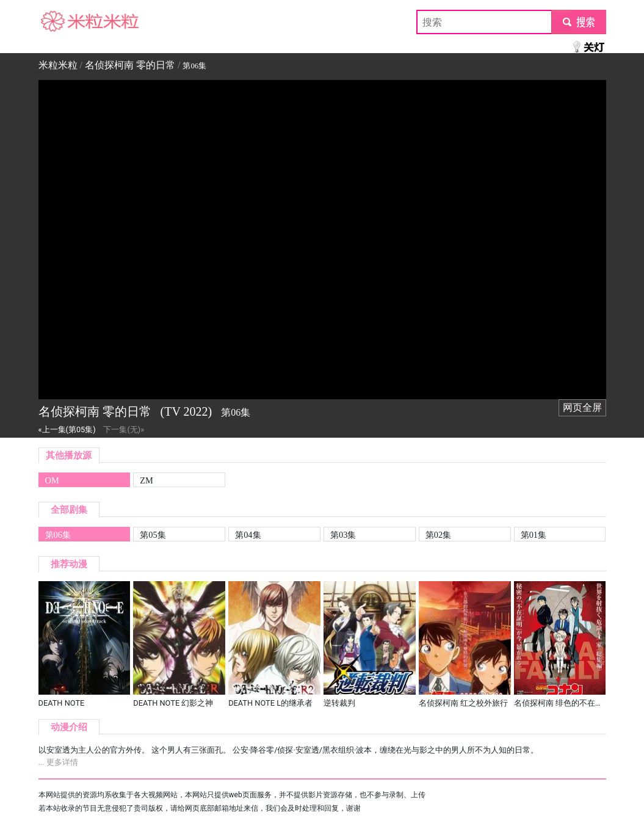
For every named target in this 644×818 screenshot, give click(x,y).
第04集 (248, 535)
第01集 (534, 535)
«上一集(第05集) (67, 429)
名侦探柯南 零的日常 (130, 65)
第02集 (438, 535)
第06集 (58, 535)
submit (578, 22)
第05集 (153, 535)
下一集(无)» (124, 429)
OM (52, 480)
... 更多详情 (58, 762)
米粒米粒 (58, 22)
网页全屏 (582, 407)
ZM (147, 480)
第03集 (343, 535)
